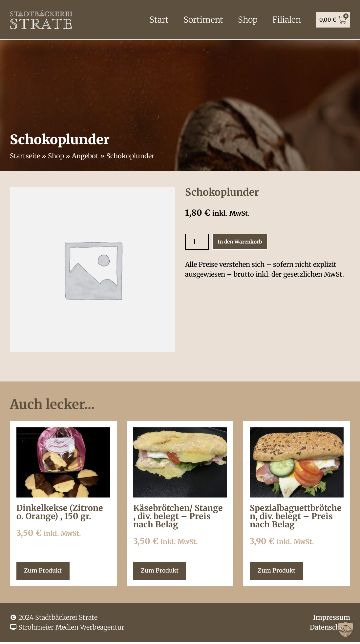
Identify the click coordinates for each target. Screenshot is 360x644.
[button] (346, 630)
